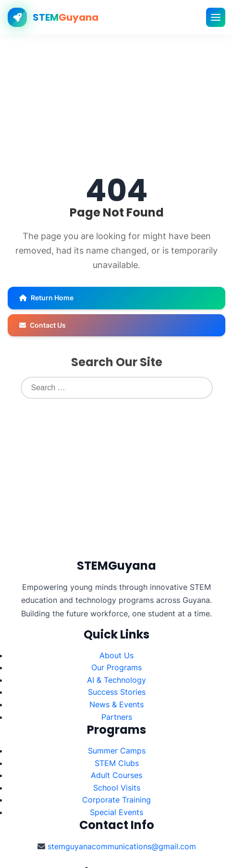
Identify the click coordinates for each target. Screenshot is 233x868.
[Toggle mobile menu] (216, 17)
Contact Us (43, 325)
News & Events (116, 704)
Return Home (46, 298)
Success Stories (117, 692)
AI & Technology (116, 680)
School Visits (117, 788)
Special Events (116, 812)
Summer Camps (117, 751)
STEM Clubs (117, 763)
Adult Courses (116, 775)
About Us (116, 655)
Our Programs (116, 667)
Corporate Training (116, 800)
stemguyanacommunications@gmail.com (122, 846)
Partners (117, 717)
